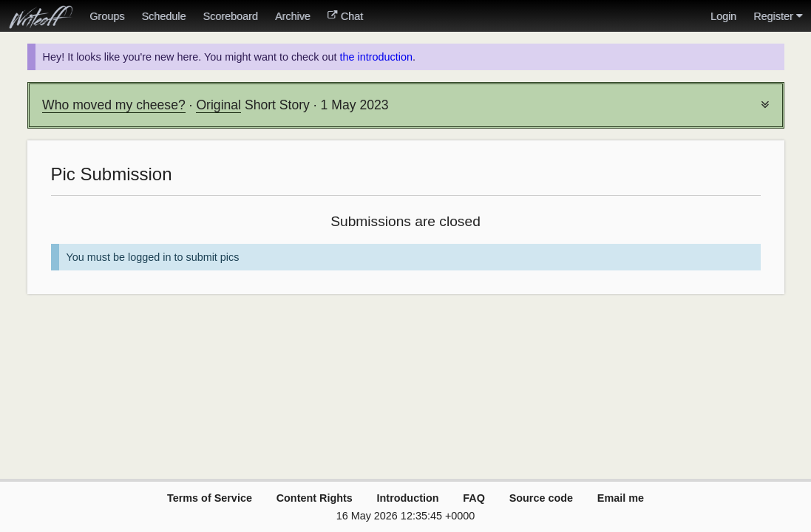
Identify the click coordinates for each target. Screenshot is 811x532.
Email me (621, 498)
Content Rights (315, 498)
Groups (107, 16)
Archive (293, 16)
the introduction (376, 57)
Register (778, 16)
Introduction (408, 498)
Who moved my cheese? (114, 105)
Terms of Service (210, 498)
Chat (345, 16)
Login (723, 16)
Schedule (163, 16)
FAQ (474, 498)
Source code (541, 498)
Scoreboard (230, 16)
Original (218, 105)
